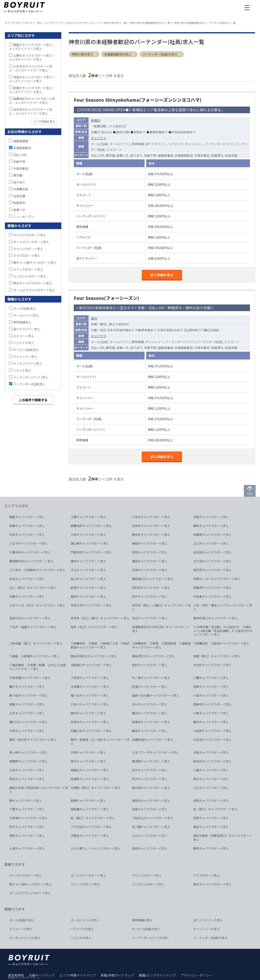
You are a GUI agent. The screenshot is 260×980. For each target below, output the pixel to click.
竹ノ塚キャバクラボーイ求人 (151, 678)
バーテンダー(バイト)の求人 (151, 938)
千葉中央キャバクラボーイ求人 (30, 552)
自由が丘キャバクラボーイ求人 (30, 618)
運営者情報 (16, 975)
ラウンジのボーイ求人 (28, 249)
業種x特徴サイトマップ (117, 975)
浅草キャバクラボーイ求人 (211, 687)
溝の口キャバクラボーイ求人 (28, 722)
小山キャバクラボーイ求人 (150, 836)
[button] (96, 54)
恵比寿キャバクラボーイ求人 (90, 543)
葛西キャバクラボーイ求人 (88, 596)
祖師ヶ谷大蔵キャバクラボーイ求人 (156, 695)
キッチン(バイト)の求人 (25, 938)
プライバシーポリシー (196, 975)
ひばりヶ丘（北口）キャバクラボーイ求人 (37, 605)
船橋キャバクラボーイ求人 (88, 801)
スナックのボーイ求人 (28, 269)
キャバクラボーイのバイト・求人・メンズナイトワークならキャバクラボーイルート (52, 23)
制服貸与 (19, 203)
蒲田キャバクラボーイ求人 (150, 561)
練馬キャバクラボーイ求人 (211, 526)
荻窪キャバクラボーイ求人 (150, 687)
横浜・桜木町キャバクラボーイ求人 (33, 740)
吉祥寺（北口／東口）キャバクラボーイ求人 (100, 618)
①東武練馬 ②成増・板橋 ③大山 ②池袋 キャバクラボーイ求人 (39, 667)
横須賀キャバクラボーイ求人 (151, 761)
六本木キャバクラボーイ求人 (151, 517)
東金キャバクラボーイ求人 (211, 827)
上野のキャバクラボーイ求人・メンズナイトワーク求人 (32, 57)
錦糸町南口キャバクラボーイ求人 (215, 618)
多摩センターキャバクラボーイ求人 (217, 579)
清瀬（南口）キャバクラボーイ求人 (217, 656)
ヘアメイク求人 (24, 343)
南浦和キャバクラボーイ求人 (90, 779)
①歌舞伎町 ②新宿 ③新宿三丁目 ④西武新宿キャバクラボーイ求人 (100, 645)
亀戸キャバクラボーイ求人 (27, 687)
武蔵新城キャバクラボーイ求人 (153, 740)
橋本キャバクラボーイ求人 (150, 731)
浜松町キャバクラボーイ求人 (151, 588)
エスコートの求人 (21, 929)
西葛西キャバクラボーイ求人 (212, 588)
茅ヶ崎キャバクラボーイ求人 (28, 752)
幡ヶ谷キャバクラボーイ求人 (90, 695)
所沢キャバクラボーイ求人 (150, 779)
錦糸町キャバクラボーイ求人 (151, 535)
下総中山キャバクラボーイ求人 (153, 818)
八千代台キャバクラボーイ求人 (91, 827)
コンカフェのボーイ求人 (30, 276)
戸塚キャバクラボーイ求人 (88, 752)
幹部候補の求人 (142, 920)
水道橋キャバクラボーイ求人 (90, 687)
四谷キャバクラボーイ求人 (150, 618)
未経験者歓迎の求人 (118, 54)
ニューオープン (24, 216)
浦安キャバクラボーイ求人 (27, 836)
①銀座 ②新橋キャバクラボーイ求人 (34, 656)
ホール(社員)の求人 (22, 920)
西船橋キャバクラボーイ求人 (90, 809)
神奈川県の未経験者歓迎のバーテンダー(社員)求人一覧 (205, 23)
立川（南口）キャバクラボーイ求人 (33, 588)
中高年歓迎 (21, 168)
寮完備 (18, 175)
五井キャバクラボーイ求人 (27, 713)
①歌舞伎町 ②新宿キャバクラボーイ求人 (221, 643)
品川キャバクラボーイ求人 (88, 579)
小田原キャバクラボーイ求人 (212, 731)
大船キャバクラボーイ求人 (211, 752)
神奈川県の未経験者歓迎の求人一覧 (150, 23)
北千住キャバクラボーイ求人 (212, 561)
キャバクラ (99, 138)
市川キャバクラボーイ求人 (150, 704)
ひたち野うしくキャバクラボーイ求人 (96, 848)
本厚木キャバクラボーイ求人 (90, 722)
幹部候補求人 (22, 322)
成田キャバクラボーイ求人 (211, 801)
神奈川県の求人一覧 (115, 23)
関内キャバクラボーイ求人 (88, 713)
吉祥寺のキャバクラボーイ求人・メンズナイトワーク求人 (31, 111)
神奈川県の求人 (83, 54)
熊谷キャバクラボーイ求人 (211, 779)
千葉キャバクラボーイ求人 (27, 809)
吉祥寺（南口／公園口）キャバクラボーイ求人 (161, 607)
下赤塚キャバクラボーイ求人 (90, 678)
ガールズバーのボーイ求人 (31, 242)
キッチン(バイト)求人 (28, 363)
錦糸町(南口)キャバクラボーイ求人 (94, 656)
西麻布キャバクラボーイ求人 (212, 704)
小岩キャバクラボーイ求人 (211, 695)
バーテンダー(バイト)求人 (31, 377)
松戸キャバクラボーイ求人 (27, 827)
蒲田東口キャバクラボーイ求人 (153, 579)
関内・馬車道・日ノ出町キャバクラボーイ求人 (100, 742)
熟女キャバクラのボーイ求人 (33, 283)
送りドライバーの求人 (208, 920)
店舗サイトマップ (41, 975)
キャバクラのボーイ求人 (30, 235)
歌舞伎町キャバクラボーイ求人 (91, 526)
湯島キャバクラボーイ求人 (27, 704)
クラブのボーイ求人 (27, 255)
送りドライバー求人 (27, 329)
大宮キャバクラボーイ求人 (27, 770)
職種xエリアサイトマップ (157, 975)
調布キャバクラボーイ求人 (88, 561)
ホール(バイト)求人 (26, 315)
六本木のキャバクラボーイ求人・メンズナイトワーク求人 (31, 68)
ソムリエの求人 (81, 938)
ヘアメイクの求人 (82, 929)
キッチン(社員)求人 (26, 350)
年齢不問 (19, 161)
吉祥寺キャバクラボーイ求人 (151, 526)
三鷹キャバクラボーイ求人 (211, 678)
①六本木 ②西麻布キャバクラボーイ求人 (37, 570)
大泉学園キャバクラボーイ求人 (30, 678)
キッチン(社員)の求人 (146, 929)
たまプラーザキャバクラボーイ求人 (155, 752)
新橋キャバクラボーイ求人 (27, 526)
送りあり (19, 182)
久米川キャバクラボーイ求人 (90, 704)
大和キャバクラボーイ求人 (88, 535)
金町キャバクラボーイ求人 (150, 665)
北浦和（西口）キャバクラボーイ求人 (96, 788)
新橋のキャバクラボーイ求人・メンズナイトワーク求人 (32, 90)
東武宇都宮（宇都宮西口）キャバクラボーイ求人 (223, 838)
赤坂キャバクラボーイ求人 (150, 570)
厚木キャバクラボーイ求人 (88, 761)
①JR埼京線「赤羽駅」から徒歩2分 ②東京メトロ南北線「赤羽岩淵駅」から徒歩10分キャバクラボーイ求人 (223, 631)
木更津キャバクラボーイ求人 (28, 818)
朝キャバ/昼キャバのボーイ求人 (35, 262)
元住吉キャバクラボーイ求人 (212, 740)
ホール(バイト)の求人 (85, 920)
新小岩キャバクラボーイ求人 (28, 695)
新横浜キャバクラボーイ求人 (151, 722)
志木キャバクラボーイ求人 (150, 770)
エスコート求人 (24, 336)
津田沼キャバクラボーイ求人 (151, 801)
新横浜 (96, 120)
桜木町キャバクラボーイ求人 (212, 761)
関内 (94, 318)
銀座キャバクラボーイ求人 (27, 517)
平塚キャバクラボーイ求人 (27, 731)
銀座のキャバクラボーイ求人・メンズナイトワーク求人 (32, 47)
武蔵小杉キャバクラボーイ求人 (91, 731)
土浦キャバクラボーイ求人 (27, 848)
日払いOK (20, 155)
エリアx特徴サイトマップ (77, 975)
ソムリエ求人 (22, 370)
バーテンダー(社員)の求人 (160, 54)
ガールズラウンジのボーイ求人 (34, 290)
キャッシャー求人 (25, 356)
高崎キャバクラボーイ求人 (150, 848)
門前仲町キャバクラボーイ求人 (91, 552)
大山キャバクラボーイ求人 (88, 570)
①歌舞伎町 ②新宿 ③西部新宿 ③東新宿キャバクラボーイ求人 (161, 645)
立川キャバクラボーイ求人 (211, 543)
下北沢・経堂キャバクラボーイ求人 (33, 627)
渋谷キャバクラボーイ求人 (27, 535)
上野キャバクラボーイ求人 (88, 517)
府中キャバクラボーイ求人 (150, 596)
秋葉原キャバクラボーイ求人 (212, 535)
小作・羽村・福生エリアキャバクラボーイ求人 (223, 607)
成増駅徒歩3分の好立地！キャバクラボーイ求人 (161, 629)
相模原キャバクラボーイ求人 (28, 761)
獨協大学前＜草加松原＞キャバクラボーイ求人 (39, 790)
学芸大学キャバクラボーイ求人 (91, 605)
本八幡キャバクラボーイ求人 (151, 827)
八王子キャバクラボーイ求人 (28, 543)
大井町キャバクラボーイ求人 (212, 665)
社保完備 (19, 196)
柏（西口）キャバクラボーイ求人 (215, 809)
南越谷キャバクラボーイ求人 (90, 770)
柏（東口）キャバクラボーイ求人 (93, 818)
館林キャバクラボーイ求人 (211, 848)
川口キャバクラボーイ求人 (211, 788)
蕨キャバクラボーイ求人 (26, 801)
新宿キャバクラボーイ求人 (88, 588)
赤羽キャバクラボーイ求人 (27, 579)
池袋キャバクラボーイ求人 (211, 517)
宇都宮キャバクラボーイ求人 (90, 836)
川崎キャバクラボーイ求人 (211, 713)
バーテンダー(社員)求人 (29, 384)
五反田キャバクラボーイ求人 (212, 552)
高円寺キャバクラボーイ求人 (212, 570)
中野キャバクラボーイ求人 (27, 596)
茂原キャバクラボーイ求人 (211, 818)
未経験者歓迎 (22, 148)
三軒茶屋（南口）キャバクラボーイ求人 (36, 643)
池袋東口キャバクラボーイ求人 (91, 665)
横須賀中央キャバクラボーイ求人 (31, 561)
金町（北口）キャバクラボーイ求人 (94, 627)
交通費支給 (21, 189)
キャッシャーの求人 (207, 929)
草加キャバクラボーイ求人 (27, 779)
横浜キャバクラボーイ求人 (150, 713)
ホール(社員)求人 (25, 308)
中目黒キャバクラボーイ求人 (212, 596)
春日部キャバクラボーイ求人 (151, 788)
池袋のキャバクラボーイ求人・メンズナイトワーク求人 (32, 79)
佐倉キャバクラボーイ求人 (150, 809)
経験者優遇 (21, 141)
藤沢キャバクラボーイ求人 (211, 722)
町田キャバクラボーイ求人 (150, 552)
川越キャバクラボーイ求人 (211, 770)
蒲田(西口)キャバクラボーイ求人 (154, 656)
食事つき (19, 210)
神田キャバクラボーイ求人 (150, 543)
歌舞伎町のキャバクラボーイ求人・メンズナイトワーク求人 (32, 101)
